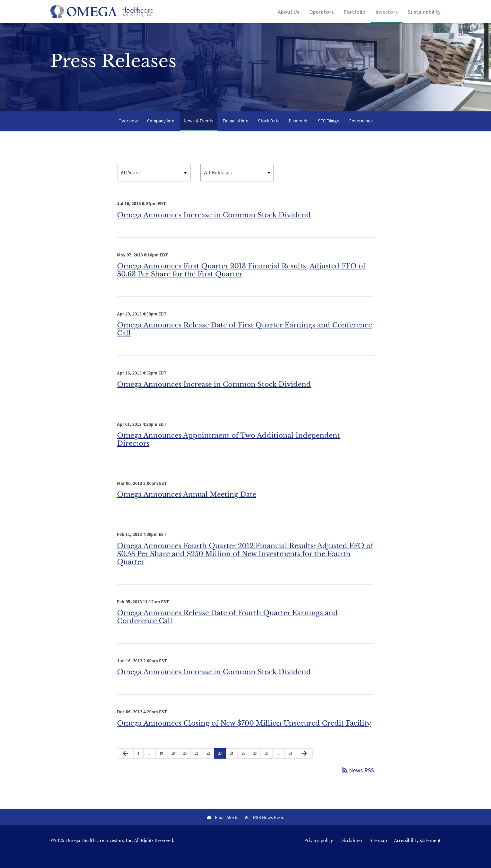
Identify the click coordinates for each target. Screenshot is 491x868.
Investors (387, 12)
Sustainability (424, 12)
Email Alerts (227, 829)
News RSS (357, 782)
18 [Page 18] (163, 766)
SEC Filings (329, 133)
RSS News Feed (269, 829)
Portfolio (355, 12)
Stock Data (269, 133)
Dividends (299, 133)
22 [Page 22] (210, 766)
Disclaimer (351, 853)
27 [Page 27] (268, 766)
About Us (289, 12)
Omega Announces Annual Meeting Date (187, 507)
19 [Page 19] (175, 766)
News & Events (199, 133)
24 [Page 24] (233, 766)
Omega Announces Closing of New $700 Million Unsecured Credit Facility (244, 735)
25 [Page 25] (245, 766)
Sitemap (378, 853)
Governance (361, 133)
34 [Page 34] (292, 766)
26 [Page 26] (257, 766)
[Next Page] (304, 765)
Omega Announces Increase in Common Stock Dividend (214, 227)
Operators (321, 12)
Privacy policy (319, 853)
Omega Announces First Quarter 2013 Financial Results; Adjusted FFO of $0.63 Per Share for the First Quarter (241, 282)
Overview (128, 133)
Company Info (161, 133)
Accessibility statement (417, 853)
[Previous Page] (125, 765)
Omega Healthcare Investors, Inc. (99, 852)
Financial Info (236, 133)
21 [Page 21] (198, 766)
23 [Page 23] (221, 766)
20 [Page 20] (186, 766)
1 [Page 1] (141, 766)
